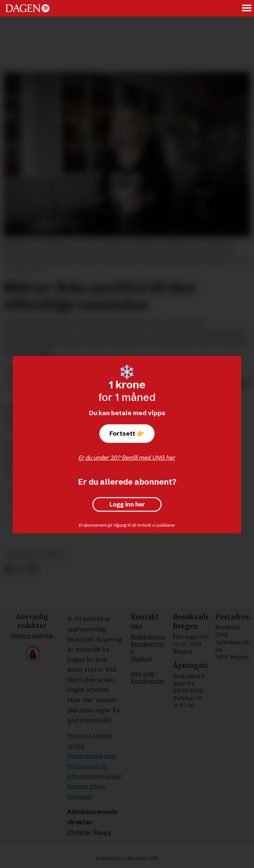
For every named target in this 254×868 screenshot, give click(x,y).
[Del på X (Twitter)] (21, 569)
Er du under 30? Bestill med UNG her (127, 458)
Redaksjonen (148, 637)
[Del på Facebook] (9, 569)
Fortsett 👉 (127, 433)
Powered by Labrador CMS (127, 858)
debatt (53, 555)
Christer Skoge (89, 832)
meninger (21, 555)
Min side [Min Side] (142, 674)
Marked (141, 659)
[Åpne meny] (247, 8)
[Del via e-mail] (245, 384)
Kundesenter (148, 681)
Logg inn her (127, 505)
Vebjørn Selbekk (32, 636)
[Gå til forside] (27, 8)
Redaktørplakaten (92, 756)
